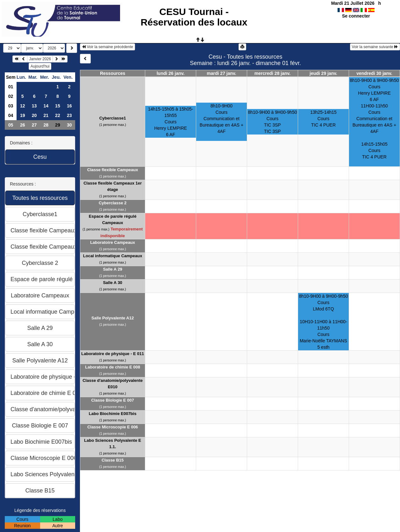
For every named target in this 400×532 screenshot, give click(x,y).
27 (34, 125)
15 (58, 106)
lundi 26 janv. (171, 73)
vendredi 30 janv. (374, 73)
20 (34, 115)
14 (46, 106)
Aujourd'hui (40, 66)
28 (46, 125)
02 (11, 96)
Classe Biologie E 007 (112, 400)
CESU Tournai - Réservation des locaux (194, 17)
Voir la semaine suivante (375, 47)
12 (23, 106)
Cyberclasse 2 (113, 203)
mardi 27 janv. (221, 73)
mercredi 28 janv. (272, 73)
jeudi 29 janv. (323, 73)
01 (11, 87)
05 (11, 125)
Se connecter (356, 16)
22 (58, 115)
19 (23, 115)
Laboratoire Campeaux (113, 242)
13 (34, 106)
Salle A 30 (112, 283)
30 (69, 125)
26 (23, 125)
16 (69, 106)
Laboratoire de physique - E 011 (113, 354)
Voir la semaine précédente (107, 47)
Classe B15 (113, 460)
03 (11, 106)
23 (69, 115)
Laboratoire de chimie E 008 (113, 367)
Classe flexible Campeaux (113, 170)
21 (46, 115)
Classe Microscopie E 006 (113, 427)
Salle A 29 (112, 269)
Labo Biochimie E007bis (113, 414)
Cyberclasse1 (113, 118)
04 (11, 115)
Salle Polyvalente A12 (113, 318)
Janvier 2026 (40, 59)
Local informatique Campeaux (113, 256)
